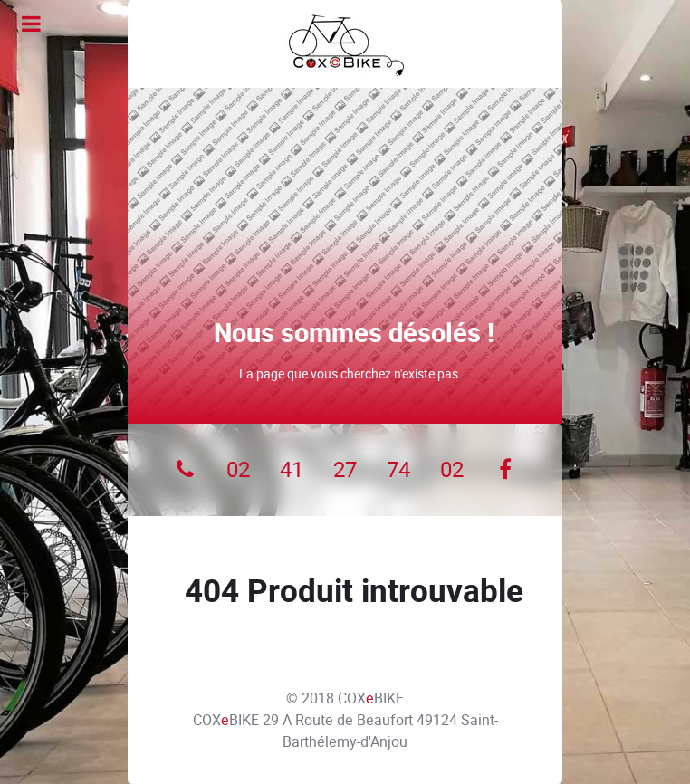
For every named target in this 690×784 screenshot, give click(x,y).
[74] (398, 470)
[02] (239, 470)
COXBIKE (371, 698)
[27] (345, 470)
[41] (292, 470)
